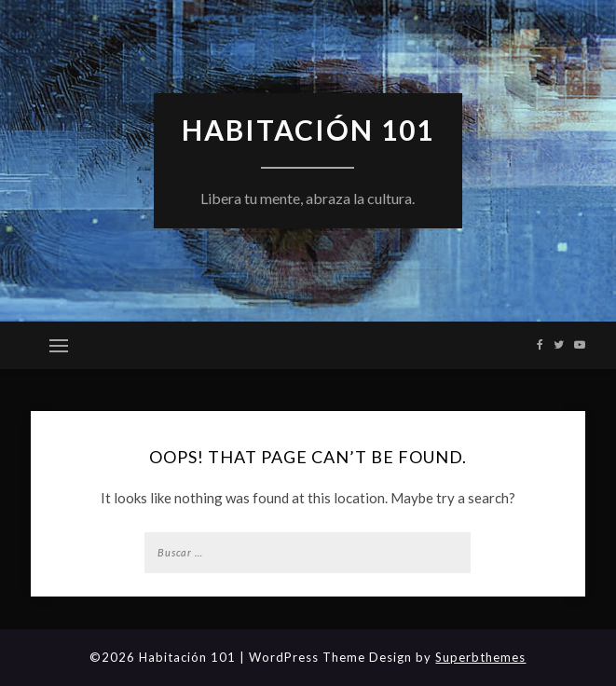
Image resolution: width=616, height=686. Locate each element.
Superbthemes (480, 657)
